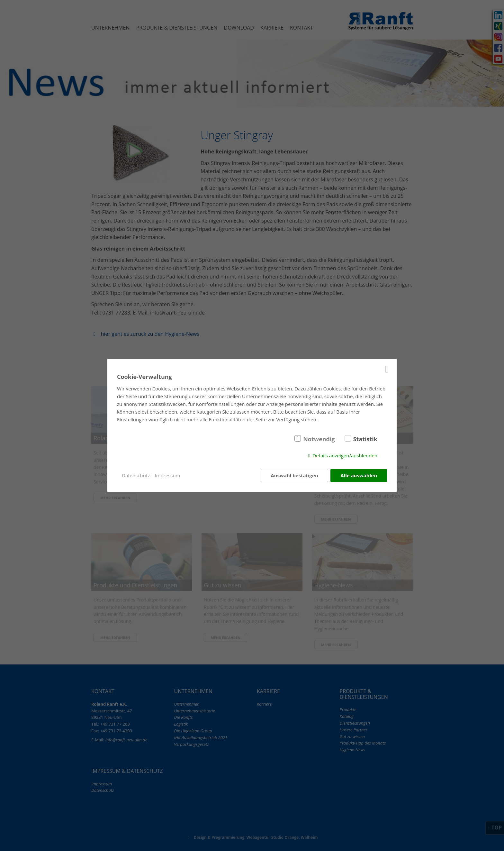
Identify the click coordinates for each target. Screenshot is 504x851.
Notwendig (319, 439)
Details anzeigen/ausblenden (345, 455)
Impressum (167, 475)
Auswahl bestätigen (294, 475)
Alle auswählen (359, 475)
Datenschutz (136, 475)
